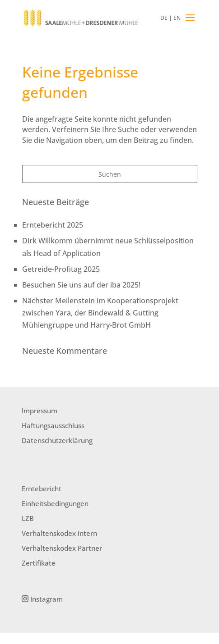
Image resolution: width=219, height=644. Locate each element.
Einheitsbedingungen (55, 503)
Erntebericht (42, 489)
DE (164, 18)
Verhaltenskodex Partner (62, 548)
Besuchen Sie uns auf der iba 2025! (81, 285)
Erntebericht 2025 (53, 225)
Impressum (40, 411)
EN (177, 18)
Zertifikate (39, 563)
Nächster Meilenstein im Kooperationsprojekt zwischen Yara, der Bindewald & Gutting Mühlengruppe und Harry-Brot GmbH (100, 313)
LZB (28, 518)
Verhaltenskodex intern (59, 533)
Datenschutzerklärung (57, 440)
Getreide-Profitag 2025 (61, 269)
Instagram (46, 599)
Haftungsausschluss (53, 425)
